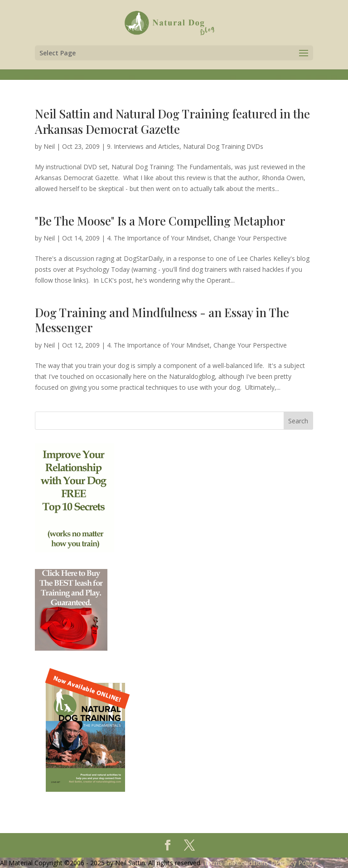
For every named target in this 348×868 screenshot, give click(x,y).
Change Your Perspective (250, 238)
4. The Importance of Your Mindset (158, 238)
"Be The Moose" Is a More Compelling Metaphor (160, 221)
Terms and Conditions (236, 863)
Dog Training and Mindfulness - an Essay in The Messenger (162, 320)
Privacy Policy (295, 863)
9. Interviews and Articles (143, 146)
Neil (49, 146)
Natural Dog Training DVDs (223, 146)
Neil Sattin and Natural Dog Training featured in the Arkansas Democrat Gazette (172, 121)
